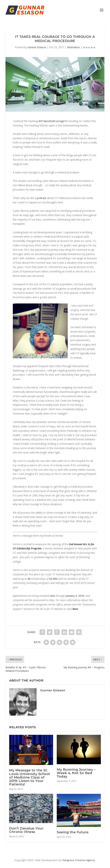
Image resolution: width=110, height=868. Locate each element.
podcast (42, 198)
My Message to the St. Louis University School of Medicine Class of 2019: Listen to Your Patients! (30, 777)
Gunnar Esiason (37, 47)
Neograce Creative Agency (79, 860)
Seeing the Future (73, 832)
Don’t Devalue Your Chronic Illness (26, 830)
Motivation (74, 47)
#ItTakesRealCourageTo (53, 121)
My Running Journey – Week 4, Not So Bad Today (76, 773)
